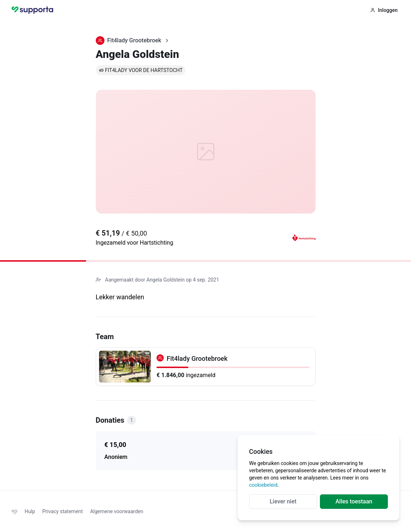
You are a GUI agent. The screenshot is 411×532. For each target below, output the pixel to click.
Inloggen (384, 10)
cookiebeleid (263, 485)
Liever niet (283, 501)
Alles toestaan (354, 501)
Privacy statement (63, 511)
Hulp (30, 511)
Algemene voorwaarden (117, 511)
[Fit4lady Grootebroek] (206, 367)
